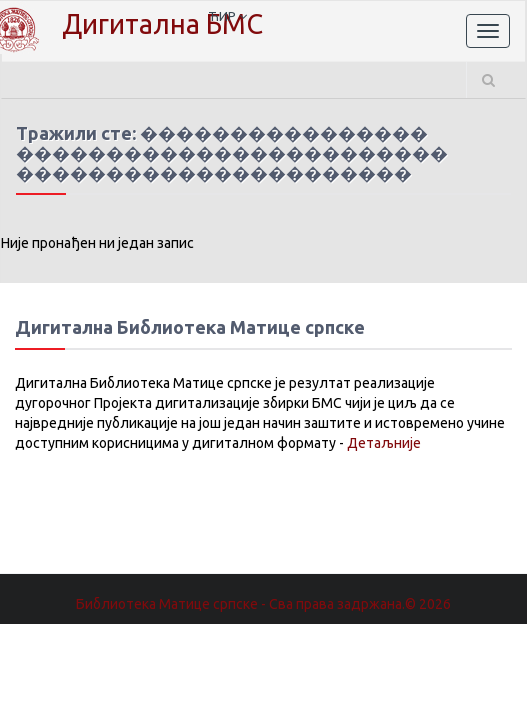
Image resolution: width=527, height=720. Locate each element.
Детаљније (384, 443)
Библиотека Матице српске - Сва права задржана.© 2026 (263, 604)
